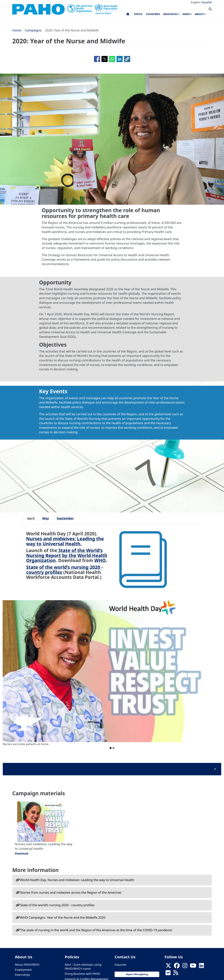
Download (22, 853)
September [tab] (65, 518)
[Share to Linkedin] (120, 59)
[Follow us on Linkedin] (201, 967)
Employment (23, 970)
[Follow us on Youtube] (193, 967)
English (195, 2)
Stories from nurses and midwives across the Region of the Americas (71, 892)
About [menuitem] (199, 14)
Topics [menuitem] (138, 14)
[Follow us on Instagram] (185, 967)
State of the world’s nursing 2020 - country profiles (64, 570)
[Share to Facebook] (97, 59)
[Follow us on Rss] (176, 974)
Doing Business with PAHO (82, 974)
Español (206, 2)
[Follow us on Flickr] (168, 974)
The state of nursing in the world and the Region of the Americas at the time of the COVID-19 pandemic (96, 930)
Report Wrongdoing (137, 974)
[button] (127, 59)
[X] (168, 967)
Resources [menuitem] (170, 14)
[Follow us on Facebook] (177, 967)
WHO (100, 560)
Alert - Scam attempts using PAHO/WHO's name (83, 967)
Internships (22, 975)
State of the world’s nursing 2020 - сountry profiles (57, 905)
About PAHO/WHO (27, 965)
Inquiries (120, 965)
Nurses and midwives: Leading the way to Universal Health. (65, 541)
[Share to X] (105, 59)
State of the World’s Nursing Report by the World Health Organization (67, 555)
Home (17, 30)
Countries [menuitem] (153, 14)
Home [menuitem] (128, 15)
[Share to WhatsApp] (112, 59)
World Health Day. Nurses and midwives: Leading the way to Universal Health (77, 880)
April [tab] (31, 518)
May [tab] (46, 518)
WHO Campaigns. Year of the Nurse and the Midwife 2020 (63, 917)
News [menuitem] (186, 14)
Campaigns (33, 30)
